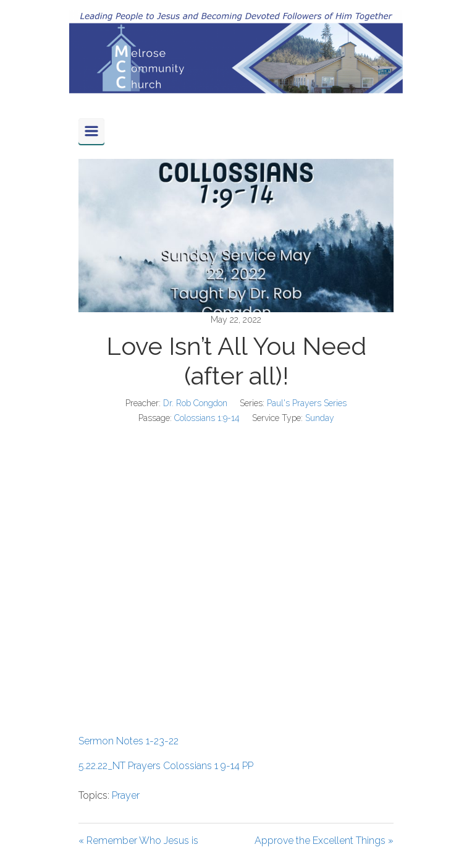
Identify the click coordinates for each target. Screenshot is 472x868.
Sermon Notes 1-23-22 (129, 741)
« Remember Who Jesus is (138, 840)
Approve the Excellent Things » (324, 840)
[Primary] (91, 131)
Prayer (126, 795)
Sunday (320, 418)
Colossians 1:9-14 (207, 418)
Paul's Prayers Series (307, 403)
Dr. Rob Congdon (195, 403)
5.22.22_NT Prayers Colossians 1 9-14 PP (166, 766)
